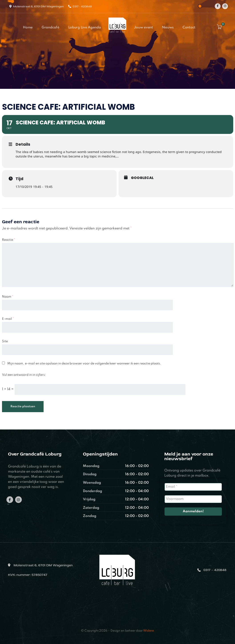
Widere (149, 631)
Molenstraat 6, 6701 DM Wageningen (38, 6)
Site (5, 341)
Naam (8, 297)
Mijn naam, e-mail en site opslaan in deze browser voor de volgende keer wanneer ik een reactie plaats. (84, 364)
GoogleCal (142, 178)
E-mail (8, 319)
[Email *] (193, 487)
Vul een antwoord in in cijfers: (24, 375)
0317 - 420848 (82, 6)
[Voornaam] (193, 499)
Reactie (9, 240)
